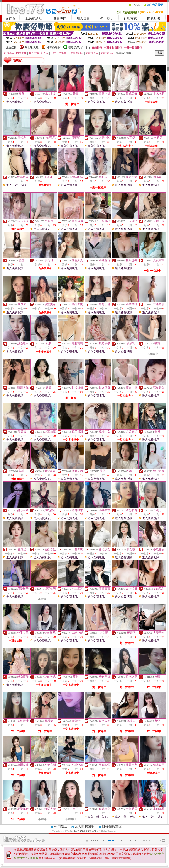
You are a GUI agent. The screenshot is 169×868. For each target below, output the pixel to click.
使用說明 (107, 19)
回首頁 (10, 19)
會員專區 (60, 19)
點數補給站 (34, 19)
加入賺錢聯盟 (85, 827)
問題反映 (154, 19)
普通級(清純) (76, 48)
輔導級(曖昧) (54, 48)
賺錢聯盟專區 (112, 827)
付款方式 (130, 19)
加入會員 (83, 19)
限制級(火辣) (32, 48)
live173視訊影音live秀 (85, 831)
